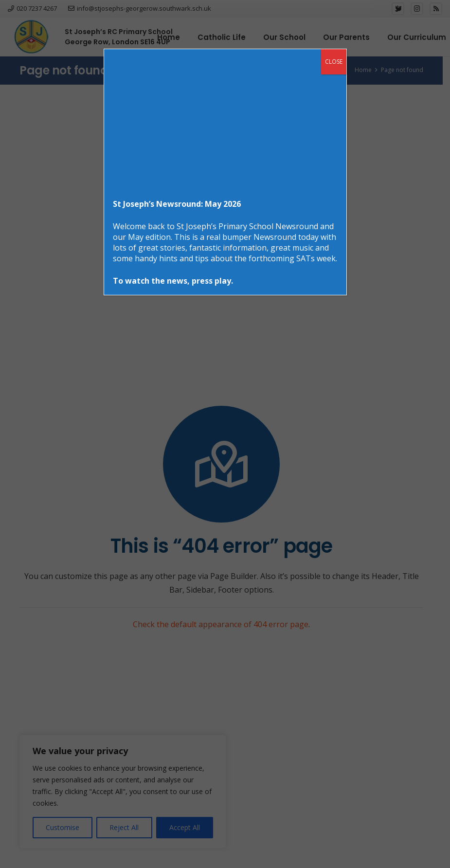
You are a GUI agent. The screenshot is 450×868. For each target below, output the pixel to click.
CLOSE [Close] (334, 62)
